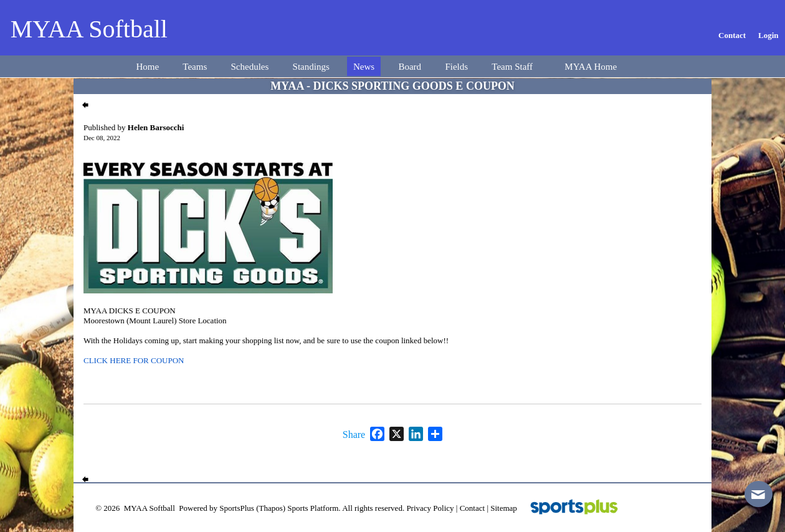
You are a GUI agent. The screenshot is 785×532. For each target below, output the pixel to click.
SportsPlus (237, 508)
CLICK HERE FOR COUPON (134, 360)
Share (354, 435)
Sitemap (504, 508)
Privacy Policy (430, 508)
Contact (472, 508)
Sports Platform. (314, 508)
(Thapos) (271, 508)
